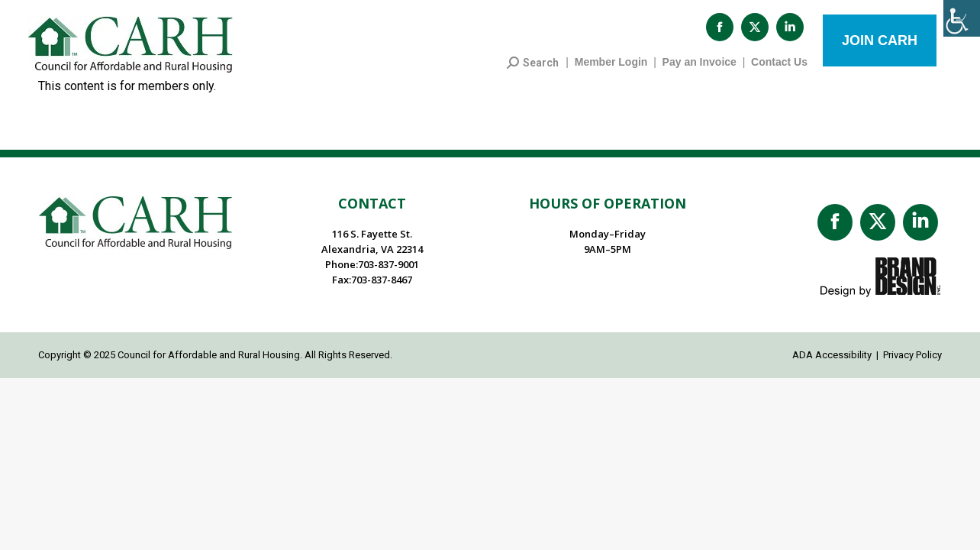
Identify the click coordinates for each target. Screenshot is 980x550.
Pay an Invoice (700, 70)
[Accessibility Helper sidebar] (962, 18)
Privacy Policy (912, 362)
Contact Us (779, 70)
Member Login (611, 70)
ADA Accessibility (832, 362)
